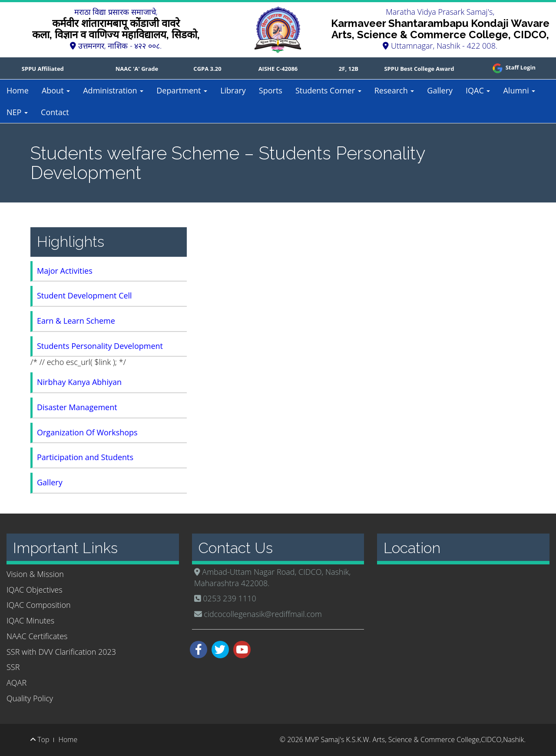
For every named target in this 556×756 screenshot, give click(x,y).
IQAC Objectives (35, 590)
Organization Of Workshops (87, 432)
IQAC (478, 90)
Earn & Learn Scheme (76, 321)
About (56, 90)
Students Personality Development (100, 346)
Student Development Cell (84, 295)
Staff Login (513, 67)
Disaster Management (77, 407)
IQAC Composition (39, 605)
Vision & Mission (35, 574)
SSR (13, 667)
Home (18, 90)
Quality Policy (30, 698)
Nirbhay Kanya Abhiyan (79, 382)
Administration (113, 90)
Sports (271, 90)
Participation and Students (85, 457)
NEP (17, 112)
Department (182, 90)
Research (394, 90)
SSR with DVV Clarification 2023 (61, 652)
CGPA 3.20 (207, 69)
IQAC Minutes (30, 620)
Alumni (519, 90)
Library (233, 90)
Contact (55, 112)
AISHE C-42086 (278, 69)
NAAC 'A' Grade (137, 69)
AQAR (17, 683)
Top (40, 739)
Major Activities (65, 271)
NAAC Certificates (37, 636)
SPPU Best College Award (419, 69)
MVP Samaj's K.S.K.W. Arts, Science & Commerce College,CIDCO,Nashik (414, 739)
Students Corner (328, 90)
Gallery (440, 90)
